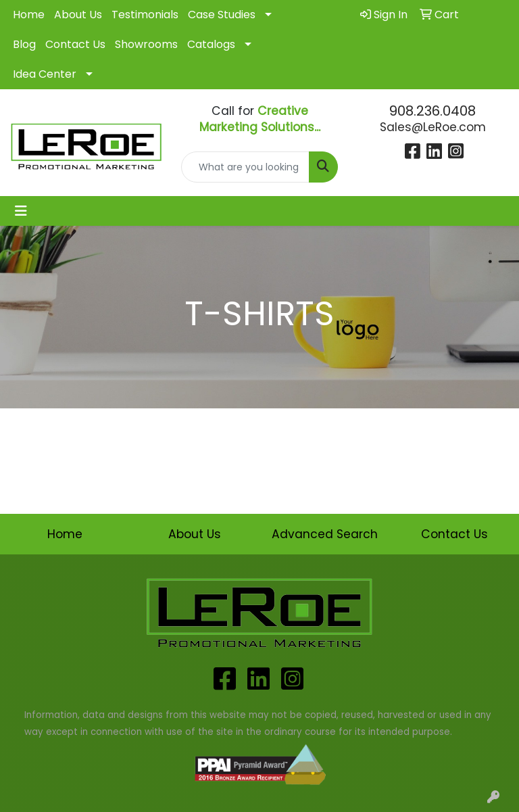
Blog (24, 44)
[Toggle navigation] (21, 211)
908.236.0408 (432, 111)
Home (29, 15)
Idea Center (45, 74)
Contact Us (75, 44)
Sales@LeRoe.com (433, 127)
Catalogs (211, 44)
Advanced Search (325, 534)
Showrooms (146, 44)
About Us (78, 15)
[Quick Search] (245, 167)
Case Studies (222, 15)
